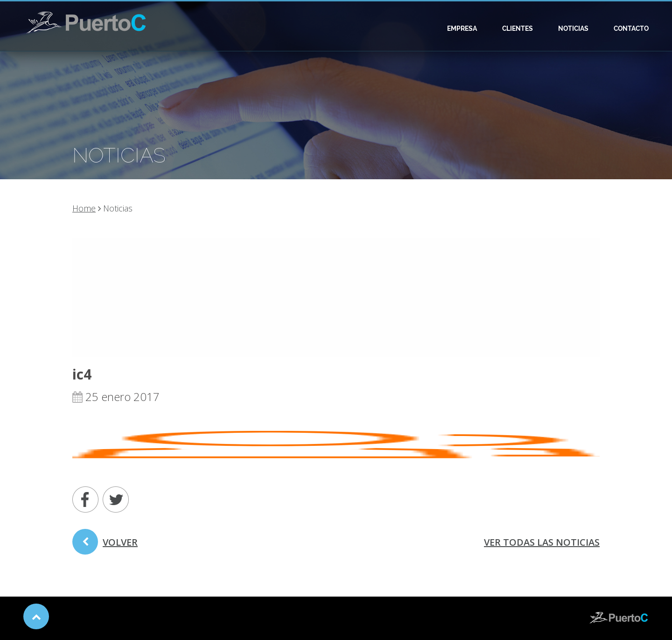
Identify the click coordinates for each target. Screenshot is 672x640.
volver (105, 545)
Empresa (462, 28)
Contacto (631, 28)
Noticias (573, 28)
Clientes (518, 28)
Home (84, 208)
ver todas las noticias (542, 542)
